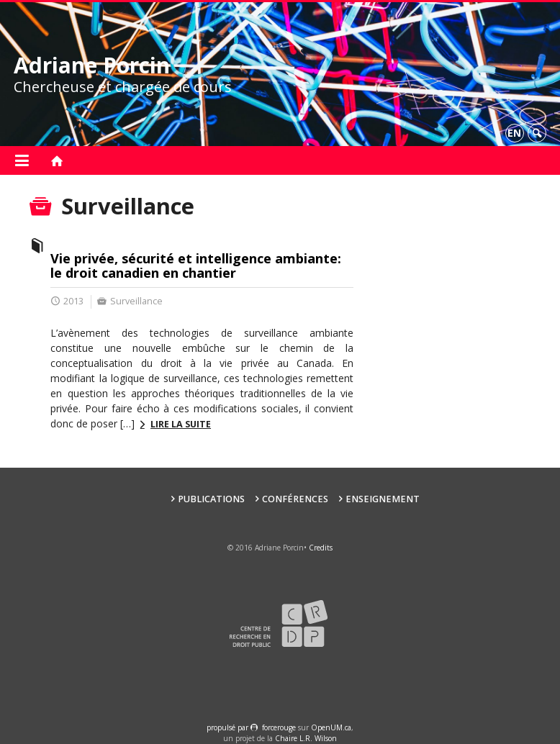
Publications (211, 499)
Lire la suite (181, 424)
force (279, 727)
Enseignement (383, 499)
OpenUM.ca (331, 727)
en (514, 133)
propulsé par (229, 727)
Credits (321, 548)
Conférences (295, 499)
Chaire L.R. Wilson (306, 738)
